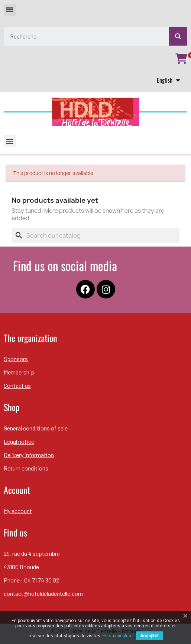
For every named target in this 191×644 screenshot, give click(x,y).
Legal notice (19, 441)
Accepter (149, 636)
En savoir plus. (117, 636)
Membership (19, 372)
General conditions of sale (36, 428)
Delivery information (29, 455)
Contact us (17, 385)
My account (18, 511)
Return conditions (26, 468)
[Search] (95, 235)
